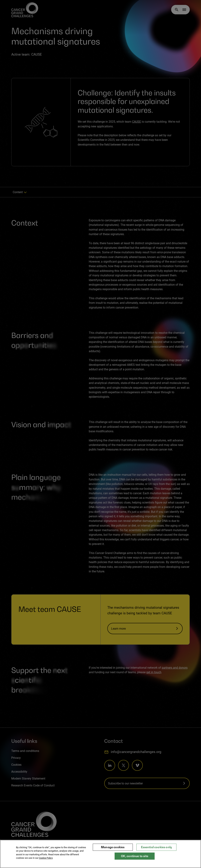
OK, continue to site (135, 856)
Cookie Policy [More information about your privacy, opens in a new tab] (46, 858)
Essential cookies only (157, 847)
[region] (100, 854)
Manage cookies (113, 847)
